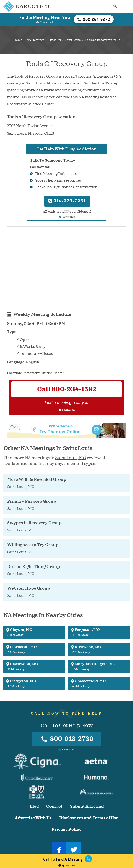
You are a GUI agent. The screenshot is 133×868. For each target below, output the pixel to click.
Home (18, 40)
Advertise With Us (33, 818)
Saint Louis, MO (71, 458)
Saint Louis (73, 40)
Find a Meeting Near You (45, 17)
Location (14, 373)
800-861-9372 (94, 19)
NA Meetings (35, 40)
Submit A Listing (87, 806)
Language (16, 362)
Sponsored (67, 865)
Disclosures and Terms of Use (89, 818)
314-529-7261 (67, 201)
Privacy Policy (66, 829)
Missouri (55, 40)
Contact (54, 806)
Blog (34, 806)
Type (12, 332)
